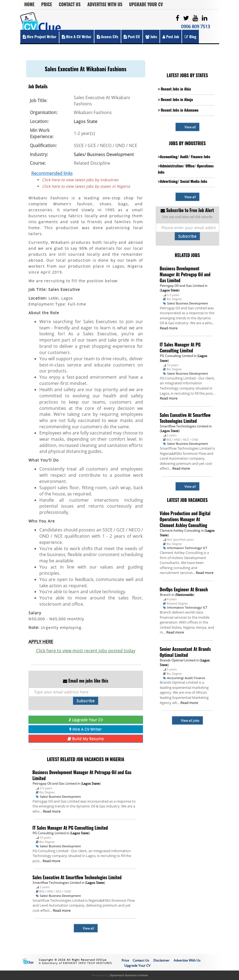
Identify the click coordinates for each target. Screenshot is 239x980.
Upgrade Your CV (146, 4)
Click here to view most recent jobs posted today (86, 651)
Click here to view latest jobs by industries (80, 180)
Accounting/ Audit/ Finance (186, 678)
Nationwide (185, 595)
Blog (190, 36)
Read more (52, 811)
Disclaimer (161, 960)
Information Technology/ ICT (187, 548)
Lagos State (86, 121)
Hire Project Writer (40, 36)
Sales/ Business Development (104, 154)
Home (30, 4)
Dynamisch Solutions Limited (129, 975)
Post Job (171, 36)
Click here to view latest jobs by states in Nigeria (86, 186)
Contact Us (70, 4)
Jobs (151, 36)
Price (47, 4)
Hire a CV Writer (77, 36)
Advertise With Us (105, 4)
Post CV (132, 36)
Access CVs (108, 36)
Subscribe (86, 701)
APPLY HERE (41, 642)
